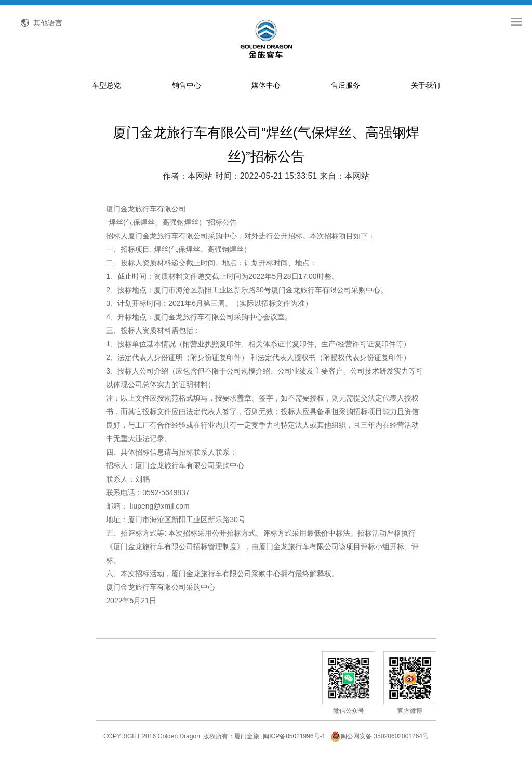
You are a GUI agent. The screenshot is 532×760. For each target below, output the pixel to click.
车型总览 (107, 85)
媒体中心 (266, 85)
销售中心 (187, 85)
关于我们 (425, 85)
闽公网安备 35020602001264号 (380, 736)
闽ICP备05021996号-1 (294, 736)
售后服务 (345, 85)
